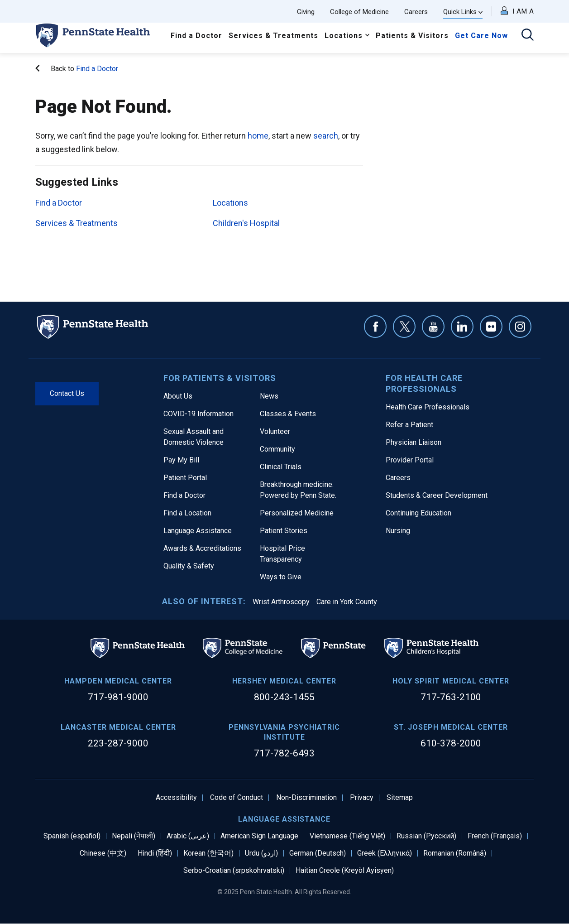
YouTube (433, 327)
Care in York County (347, 602)
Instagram (520, 327)
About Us (178, 396)
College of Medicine (359, 12)
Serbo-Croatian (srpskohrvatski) (234, 871)
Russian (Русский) (426, 836)
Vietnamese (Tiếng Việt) (347, 836)
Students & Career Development (437, 495)
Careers (416, 12)
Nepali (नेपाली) (134, 836)
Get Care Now (481, 36)
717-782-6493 (284, 753)
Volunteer (275, 431)
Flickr (491, 327)
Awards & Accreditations (202, 548)
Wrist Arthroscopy (281, 602)
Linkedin (462, 327)
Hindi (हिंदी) (155, 853)
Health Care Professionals (428, 407)
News (269, 396)
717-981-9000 (118, 697)
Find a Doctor (196, 36)
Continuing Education (418, 513)
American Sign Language (259, 836)
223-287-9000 (118, 743)
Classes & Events (288, 414)
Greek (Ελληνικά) (385, 853)
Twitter (404, 327)
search (326, 136)
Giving (306, 12)
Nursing (398, 531)
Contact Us (67, 393)
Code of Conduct (237, 798)
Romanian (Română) (455, 853)
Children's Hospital (246, 223)
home (258, 136)
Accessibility (176, 798)
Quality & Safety (189, 566)
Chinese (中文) (103, 853)
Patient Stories (284, 531)
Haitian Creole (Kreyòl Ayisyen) (345, 871)
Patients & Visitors (412, 36)
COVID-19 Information (198, 414)
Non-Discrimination (306, 798)
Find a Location (187, 513)
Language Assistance (198, 531)
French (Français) (495, 836)
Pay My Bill (181, 460)
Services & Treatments (273, 36)
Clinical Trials (281, 467)
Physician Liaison (414, 442)
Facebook (375, 327)
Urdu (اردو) (261, 853)
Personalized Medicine (297, 513)
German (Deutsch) (318, 853)
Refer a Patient (409, 425)
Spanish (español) (72, 836)
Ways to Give (281, 577)
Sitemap (400, 798)
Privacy (362, 798)
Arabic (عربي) (188, 836)
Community (277, 449)
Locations (344, 36)
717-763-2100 (451, 697)
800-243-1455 (284, 697)
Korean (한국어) (208, 853)
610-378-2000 (451, 743)
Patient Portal (185, 478)
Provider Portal (410, 460)
